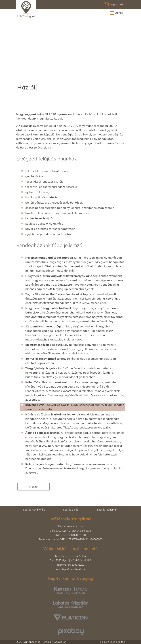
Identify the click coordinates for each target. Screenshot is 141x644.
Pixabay (57, 626)
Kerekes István (61, 586)
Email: (71, 569)
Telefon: (71, 565)
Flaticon (57, 613)
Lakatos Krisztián (62, 599)
